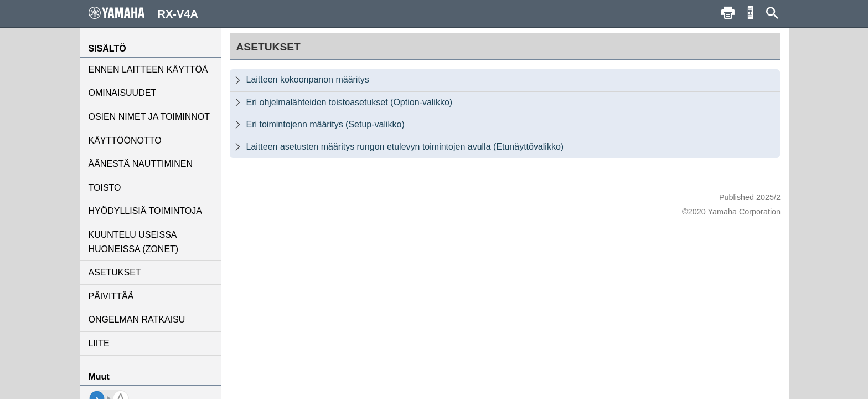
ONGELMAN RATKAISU (137, 319)
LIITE (99, 343)
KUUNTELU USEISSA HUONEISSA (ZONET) (134, 242)
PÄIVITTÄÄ (111, 296)
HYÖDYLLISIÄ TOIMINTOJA (145, 211)
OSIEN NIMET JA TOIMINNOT (149, 117)
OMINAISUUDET (123, 93)
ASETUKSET (115, 272)
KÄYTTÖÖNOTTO (125, 140)
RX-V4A (143, 13)
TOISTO (105, 188)
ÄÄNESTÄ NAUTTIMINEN (141, 164)
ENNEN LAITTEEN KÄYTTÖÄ (148, 70)
